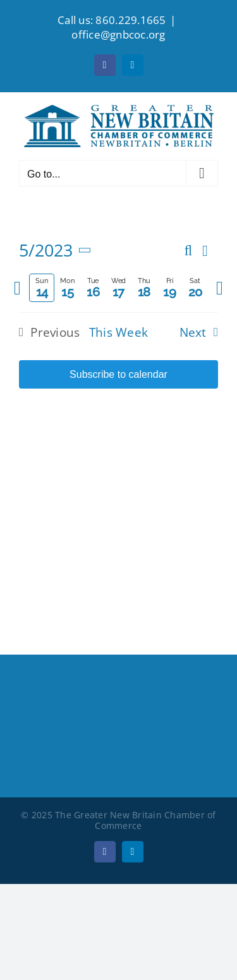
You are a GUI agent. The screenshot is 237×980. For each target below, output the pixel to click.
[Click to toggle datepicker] (58, 251)
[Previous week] (17, 288)
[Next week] (220, 288)
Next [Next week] (193, 332)
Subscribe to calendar (118, 374)
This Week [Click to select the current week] (119, 332)
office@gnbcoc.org (118, 34)
